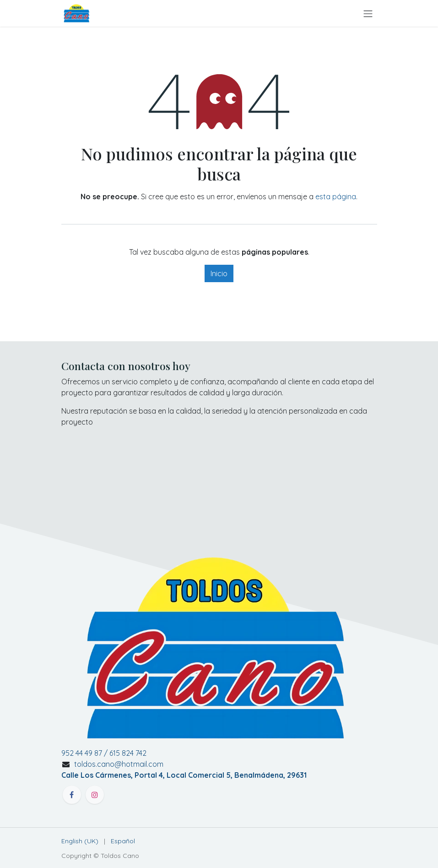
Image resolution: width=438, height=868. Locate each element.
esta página (336, 197)
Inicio (219, 273)
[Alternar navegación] (368, 13)
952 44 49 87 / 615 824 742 (104, 753)
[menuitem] (80, 841)
